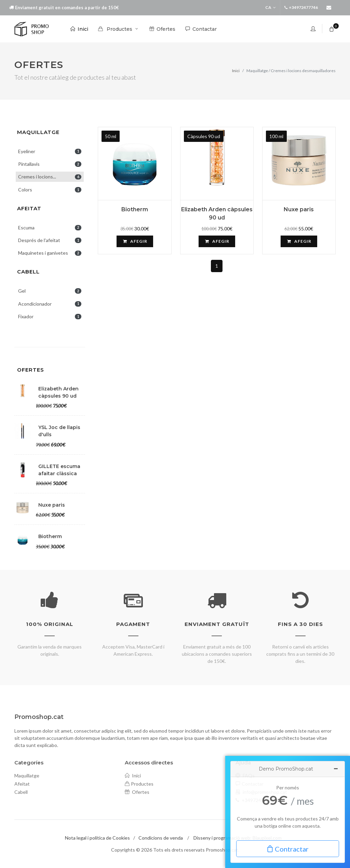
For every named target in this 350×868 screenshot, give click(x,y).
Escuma (50, 228)
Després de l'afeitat (50, 240)
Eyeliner (50, 151)
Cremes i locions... (50, 177)
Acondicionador (50, 304)
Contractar (288, 849)
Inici (236, 71)
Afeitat (29, 208)
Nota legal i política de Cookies (97, 838)
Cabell (28, 272)
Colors (50, 190)
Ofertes (31, 370)
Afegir (135, 241)
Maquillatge (38, 132)
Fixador (50, 316)
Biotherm (135, 209)
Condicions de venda (161, 838)
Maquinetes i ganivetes (50, 253)
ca (271, 8)
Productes (139, 784)
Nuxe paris (299, 209)
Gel (50, 291)
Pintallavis (50, 164)
